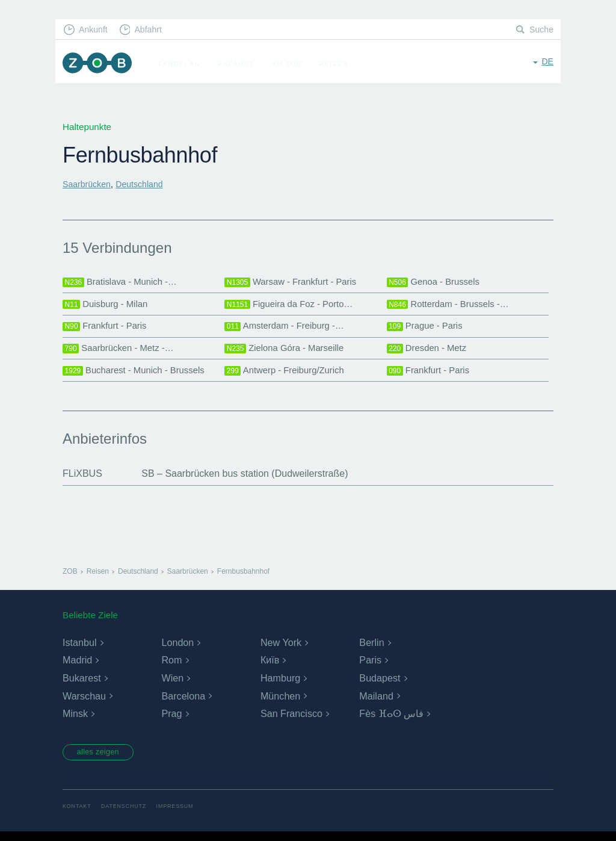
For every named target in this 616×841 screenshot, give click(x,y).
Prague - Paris (427, 330)
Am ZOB (292, 64)
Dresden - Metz (429, 353)
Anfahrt (241, 64)
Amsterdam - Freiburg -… (288, 330)
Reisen (339, 64)
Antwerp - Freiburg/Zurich (288, 377)
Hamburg (280, 686)
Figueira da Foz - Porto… (293, 306)
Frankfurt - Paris (107, 330)
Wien (172, 686)
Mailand (376, 703)
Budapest (380, 686)
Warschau (84, 703)
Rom (171, 668)
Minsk (75, 722)
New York (281, 650)
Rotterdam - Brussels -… (452, 306)
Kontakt (78, 815)
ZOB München (100, 64)
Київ (270, 668)
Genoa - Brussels (436, 282)
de (547, 63)
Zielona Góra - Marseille (288, 353)
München (280, 703)
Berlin (371, 650)
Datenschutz (128, 815)
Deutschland (145, 184)
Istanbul (79, 650)
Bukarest (82, 686)
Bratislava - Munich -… (123, 282)
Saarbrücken (88, 184)
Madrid (77, 668)
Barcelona (183, 703)
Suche (541, 30)
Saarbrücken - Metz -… (122, 353)
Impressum (183, 815)
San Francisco (291, 722)
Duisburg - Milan (108, 306)
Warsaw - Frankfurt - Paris (294, 282)
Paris (370, 668)
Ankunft (96, 30)
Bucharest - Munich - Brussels (138, 377)
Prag (171, 722)
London (177, 650)
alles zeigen (103, 760)
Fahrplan (185, 64)
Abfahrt (154, 30)
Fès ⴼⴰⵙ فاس (391, 722)
